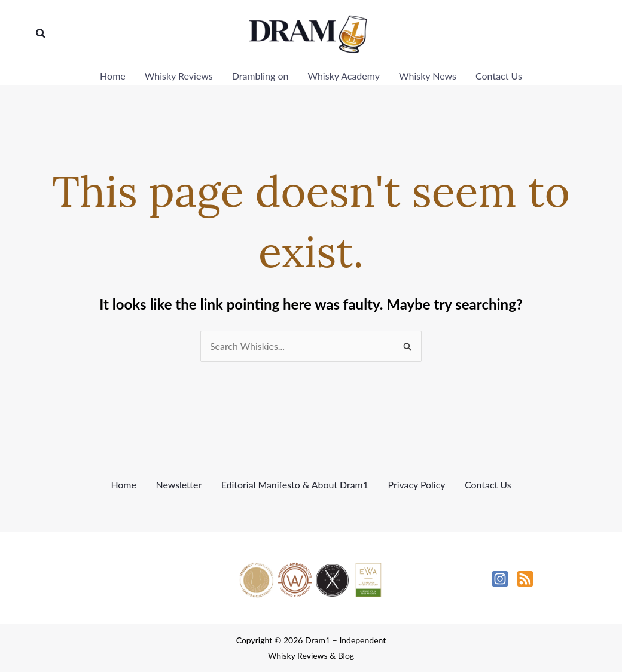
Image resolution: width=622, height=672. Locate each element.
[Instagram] (500, 579)
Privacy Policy (417, 485)
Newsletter (179, 485)
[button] (41, 34)
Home (124, 485)
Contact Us (488, 485)
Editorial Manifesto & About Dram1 (295, 485)
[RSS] (525, 579)
